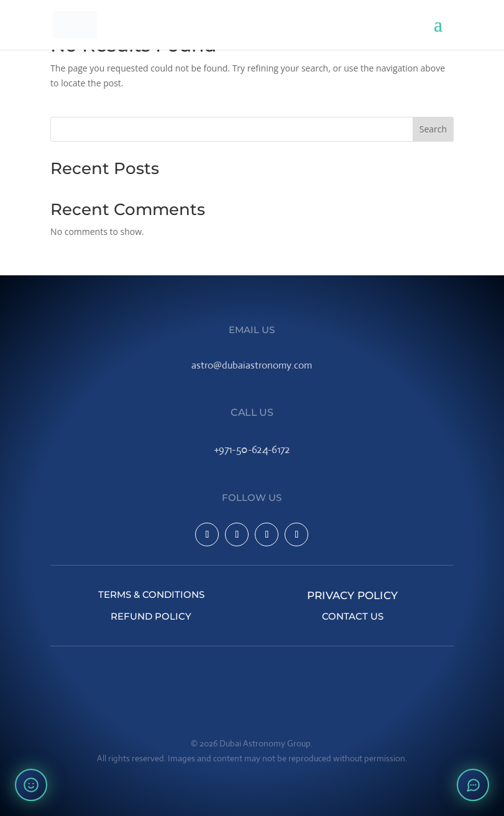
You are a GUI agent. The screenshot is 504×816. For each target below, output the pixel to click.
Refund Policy (151, 616)
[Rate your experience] (31, 785)
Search (433, 129)
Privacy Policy (353, 594)
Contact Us (353, 616)
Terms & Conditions (151, 594)
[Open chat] (473, 785)
